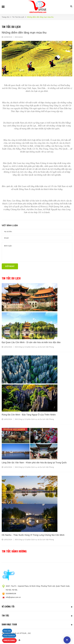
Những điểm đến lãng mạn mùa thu (24, 33)
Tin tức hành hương (14, 551)
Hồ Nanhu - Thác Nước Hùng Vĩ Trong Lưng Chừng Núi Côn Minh (33, 535)
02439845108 (11, 594)
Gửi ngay (10, 266)
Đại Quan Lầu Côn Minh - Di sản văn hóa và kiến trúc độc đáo (31, 342)
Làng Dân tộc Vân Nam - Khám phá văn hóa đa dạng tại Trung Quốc (34, 463)
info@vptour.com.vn (13, 597)
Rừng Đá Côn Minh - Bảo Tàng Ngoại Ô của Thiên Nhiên (29, 415)
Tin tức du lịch (11, 278)
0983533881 (9, 640)
